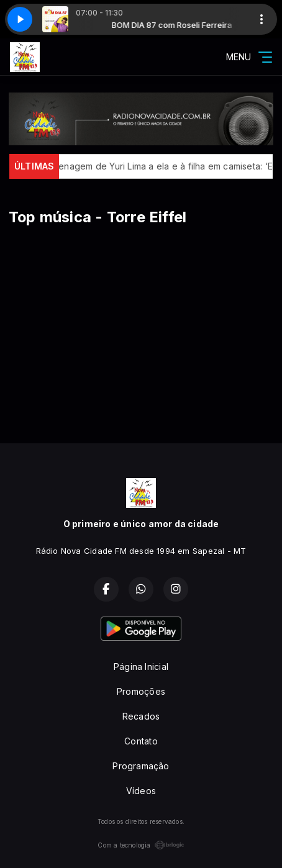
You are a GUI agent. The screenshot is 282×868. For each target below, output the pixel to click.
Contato (141, 741)
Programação (141, 766)
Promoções (141, 691)
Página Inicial (141, 667)
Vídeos (141, 791)
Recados (141, 716)
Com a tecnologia (141, 845)
